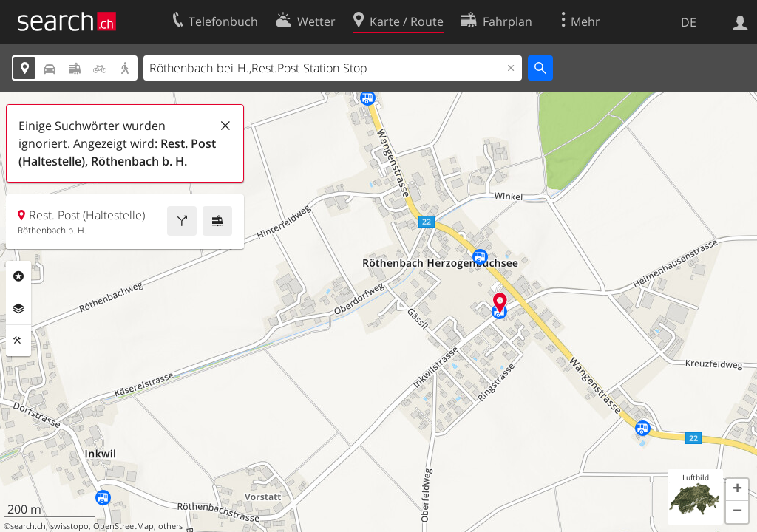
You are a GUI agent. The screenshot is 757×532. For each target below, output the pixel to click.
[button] (737, 490)
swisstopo (69, 526)
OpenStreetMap (123, 526)
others (170, 526)
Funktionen (18, 341)
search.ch (28, 526)
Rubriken (18, 276)
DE (689, 22)
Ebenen (18, 309)
